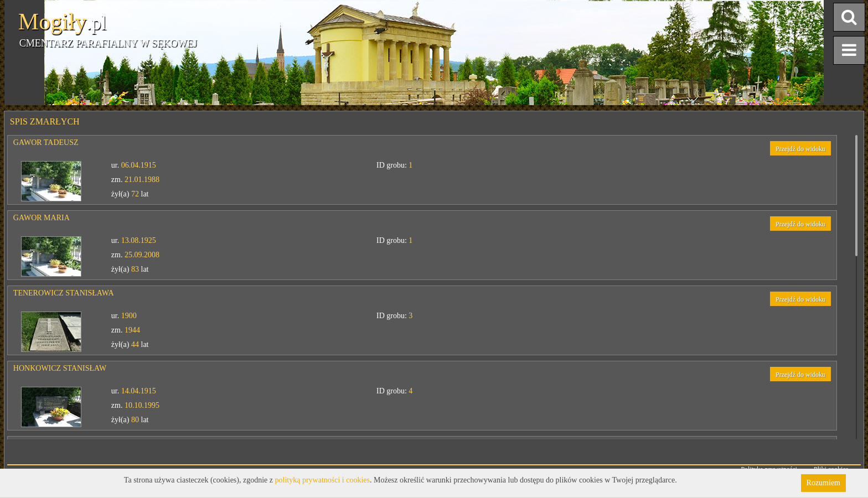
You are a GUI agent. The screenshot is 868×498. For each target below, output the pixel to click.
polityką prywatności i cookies (322, 480)
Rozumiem (823, 483)
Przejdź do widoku (800, 149)
